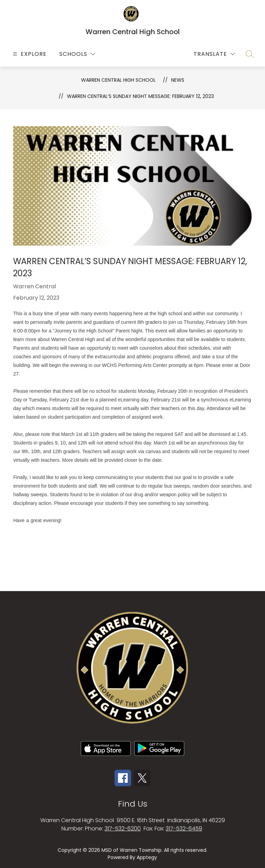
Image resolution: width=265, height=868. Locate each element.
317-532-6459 (184, 829)
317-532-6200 (123, 829)
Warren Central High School (118, 80)
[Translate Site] (214, 54)
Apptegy (147, 857)
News (178, 80)
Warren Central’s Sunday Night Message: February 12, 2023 (140, 96)
